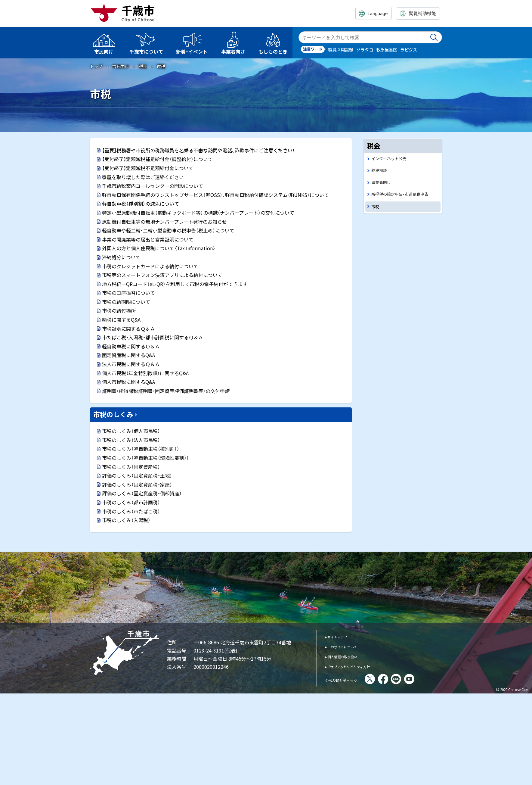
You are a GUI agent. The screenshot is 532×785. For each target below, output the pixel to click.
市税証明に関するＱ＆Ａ (128, 329)
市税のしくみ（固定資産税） (131, 467)
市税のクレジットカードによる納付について (150, 266)
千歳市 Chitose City (125, 13)
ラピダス (409, 50)
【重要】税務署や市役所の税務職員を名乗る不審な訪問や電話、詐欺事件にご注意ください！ (198, 150)
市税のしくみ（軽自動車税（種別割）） (141, 449)
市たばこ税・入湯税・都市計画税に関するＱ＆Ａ (153, 337)
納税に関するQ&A (121, 319)
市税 (376, 211)
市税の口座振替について (128, 293)
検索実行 (435, 37)
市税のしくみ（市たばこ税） (131, 511)
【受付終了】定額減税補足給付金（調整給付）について (157, 159)
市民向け (121, 66)
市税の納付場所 (119, 310)
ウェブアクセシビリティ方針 (357, 666)
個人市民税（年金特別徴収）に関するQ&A (145, 373)
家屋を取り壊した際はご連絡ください (143, 177)
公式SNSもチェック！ (350, 680)
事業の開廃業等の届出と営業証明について (148, 239)
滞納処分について (121, 257)
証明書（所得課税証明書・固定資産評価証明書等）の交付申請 (166, 391)
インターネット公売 (392, 159)
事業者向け (383, 184)
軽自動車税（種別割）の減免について (141, 204)
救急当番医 (387, 50)
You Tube (426, 679)
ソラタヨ (365, 50)
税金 (143, 66)
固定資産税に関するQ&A (128, 355)
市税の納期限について (126, 302)
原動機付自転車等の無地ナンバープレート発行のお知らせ (164, 222)
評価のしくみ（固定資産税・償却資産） (142, 493)
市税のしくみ (113, 414)
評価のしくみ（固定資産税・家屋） (137, 484)
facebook (400, 679)
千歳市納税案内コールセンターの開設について (153, 186)
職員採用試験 (341, 50)
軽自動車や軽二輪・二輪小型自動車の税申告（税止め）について (168, 230)
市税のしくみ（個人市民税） (131, 431)
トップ (96, 66)
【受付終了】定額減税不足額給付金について (148, 168)
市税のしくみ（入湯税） (126, 520)
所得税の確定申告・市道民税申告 (404, 197)
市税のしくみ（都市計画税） (131, 502)
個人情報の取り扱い (348, 656)
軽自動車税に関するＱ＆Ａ (131, 346)
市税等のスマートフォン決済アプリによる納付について (162, 275)
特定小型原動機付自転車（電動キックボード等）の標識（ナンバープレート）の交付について (198, 213)
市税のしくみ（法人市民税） (131, 440)
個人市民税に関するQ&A (128, 382)
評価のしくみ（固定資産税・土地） (137, 475)
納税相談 (380, 171)
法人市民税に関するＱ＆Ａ (131, 364)
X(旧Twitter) (386, 679)
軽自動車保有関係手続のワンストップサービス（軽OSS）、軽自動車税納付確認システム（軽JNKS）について (215, 195)
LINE (413, 679)
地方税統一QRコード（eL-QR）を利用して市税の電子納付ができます (175, 284)
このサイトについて (348, 646)
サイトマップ (342, 636)
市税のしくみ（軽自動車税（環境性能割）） (145, 458)
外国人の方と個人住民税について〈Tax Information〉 (159, 248)
